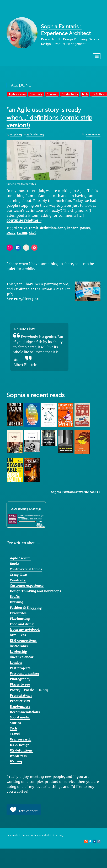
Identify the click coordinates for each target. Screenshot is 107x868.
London (16, 662)
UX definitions (21, 750)
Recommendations (25, 712)
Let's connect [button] (24, 810)
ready (11, 232)
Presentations (21, 695)
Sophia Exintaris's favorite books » (76, 492)
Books (15, 564)
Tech (85, 94)
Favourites (18, 613)
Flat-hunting (20, 619)
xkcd (33, 232)
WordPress (18, 756)
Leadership (18, 651)
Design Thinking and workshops (35, 591)
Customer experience (27, 585)
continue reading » (24, 220)
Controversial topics (26, 569)
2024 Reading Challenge (26, 509)
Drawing (52, 94)
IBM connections (23, 640)
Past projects (20, 668)
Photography (20, 679)
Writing (16, 761)
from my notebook (25, 629)
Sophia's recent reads (36, 395)
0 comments (93, 134)
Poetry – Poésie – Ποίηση (29, 690)
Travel (15, 734)
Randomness (20, 706)
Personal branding (24, 673)
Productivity (70, 94)
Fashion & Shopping (26, 607)
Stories (15, 723)
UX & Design (20, 745)
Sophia (21, 516)
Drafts (15, 596)
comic (34, 228)
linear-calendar (22, 657)
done (61, 228)
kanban (73, 228)
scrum (22, 232)
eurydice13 (16, 134)
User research (21, 739)
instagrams (19, 646)
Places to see (20, 684)
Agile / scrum (17, 94)
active (23, 228)
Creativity (36, 94)
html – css (18, 635)
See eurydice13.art (23, 299)
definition (48, 228)
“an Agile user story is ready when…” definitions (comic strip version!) (49, 118)
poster (85, 228)
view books (41, 526)
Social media (20, 717)
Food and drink (22, 624)
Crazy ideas (19, 575)
